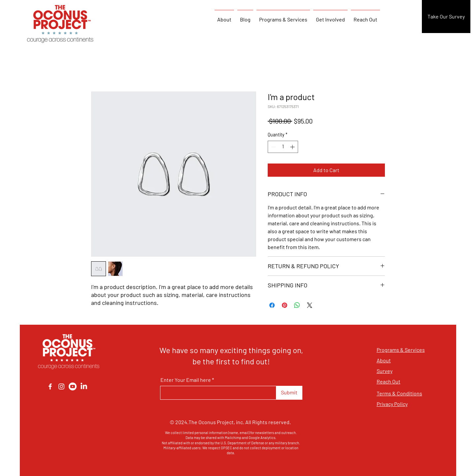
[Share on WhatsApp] (297, 305)
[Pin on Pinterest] (285, 305)
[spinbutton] (283, 147)
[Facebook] (50, 386)
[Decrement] (273, 147)
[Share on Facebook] (272, 305)
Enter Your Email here (186, 380)
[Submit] (289, 393)
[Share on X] (310, 305)
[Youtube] (73, 386)
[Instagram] (61, 386)
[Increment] (293, 147)
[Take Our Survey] (446, 17)
